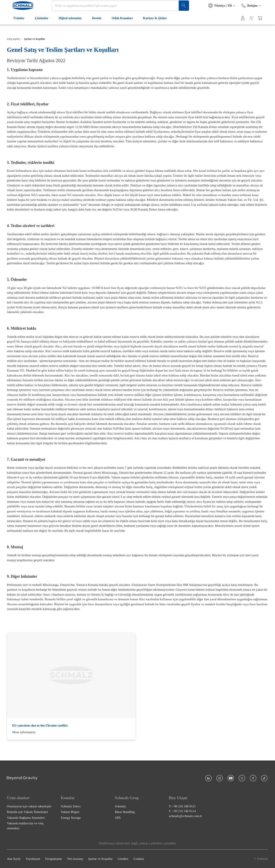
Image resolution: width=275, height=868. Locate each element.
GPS (118, 818)
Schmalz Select (71, 806)
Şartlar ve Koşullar (100, 859)
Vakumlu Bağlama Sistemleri (26, 818)
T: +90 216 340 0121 (182, 806)
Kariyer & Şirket (152, 28)
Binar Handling (125, 812)
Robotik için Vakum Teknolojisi (27, 812)
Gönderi (123, 859)
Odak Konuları (119, 28)
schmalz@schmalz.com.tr (186, 816)
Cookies (139, 859)
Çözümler (39, 28)
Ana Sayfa (14, 859)
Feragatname (54, 859)
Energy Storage (71, 818)
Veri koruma (75, 859)
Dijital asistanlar (67, 28)
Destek (94, 28)
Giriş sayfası (13, 39)
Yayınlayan (33, 859)
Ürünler (16, 28)
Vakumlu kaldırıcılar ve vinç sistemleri (25, 826)
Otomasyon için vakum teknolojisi (29, 806)
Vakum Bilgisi (70, 812)
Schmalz (120, 806)
